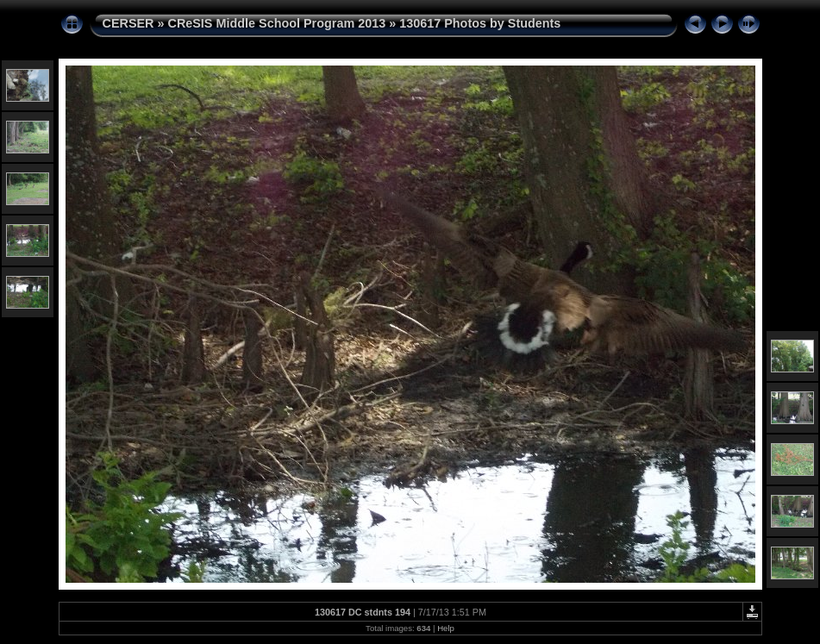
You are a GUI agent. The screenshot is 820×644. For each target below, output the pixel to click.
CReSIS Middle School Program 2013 (276, 23)
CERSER (128, 23)
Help (446, 628)
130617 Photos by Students (480, 23)
